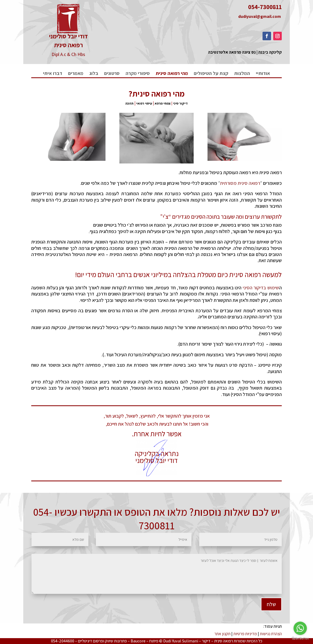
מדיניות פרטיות (245, 634)
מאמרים (76, 74)
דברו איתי (53, 74)
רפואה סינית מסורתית (240, 183)
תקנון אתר (222, 634)
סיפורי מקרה (138, 74)
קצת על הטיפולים (211, 74)
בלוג (94, 74)
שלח (224, 585)
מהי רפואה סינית (172, 74)
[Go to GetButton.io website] (300, 639)
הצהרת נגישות (271, 634)
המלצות (242, 74)
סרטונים (112, 74)
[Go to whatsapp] (300, 628)
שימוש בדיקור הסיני (261, 288)
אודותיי (263, 74)
